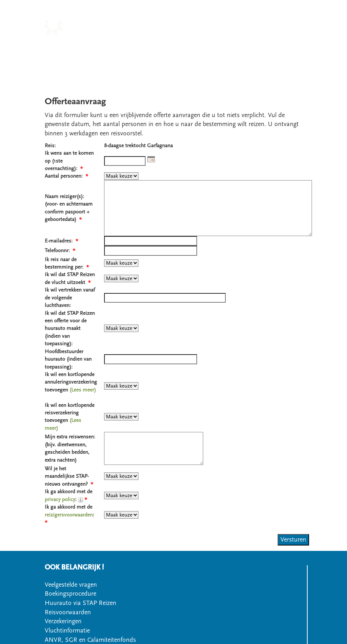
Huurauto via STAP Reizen (80, 603)
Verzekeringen (63, 621)
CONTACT (180, 56)
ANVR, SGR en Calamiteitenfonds (90, 640)
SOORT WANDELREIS (212, 46)
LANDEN (163, 46)
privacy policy (60, 499)
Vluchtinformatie (67, 631)
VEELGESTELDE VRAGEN (267, 56)
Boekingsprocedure (70, 594)
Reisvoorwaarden (68, 612)
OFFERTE (212, 56)
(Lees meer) (83, 390)
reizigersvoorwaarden (69, 515)
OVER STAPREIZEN (275, 46)
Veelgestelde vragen (71, 585)
